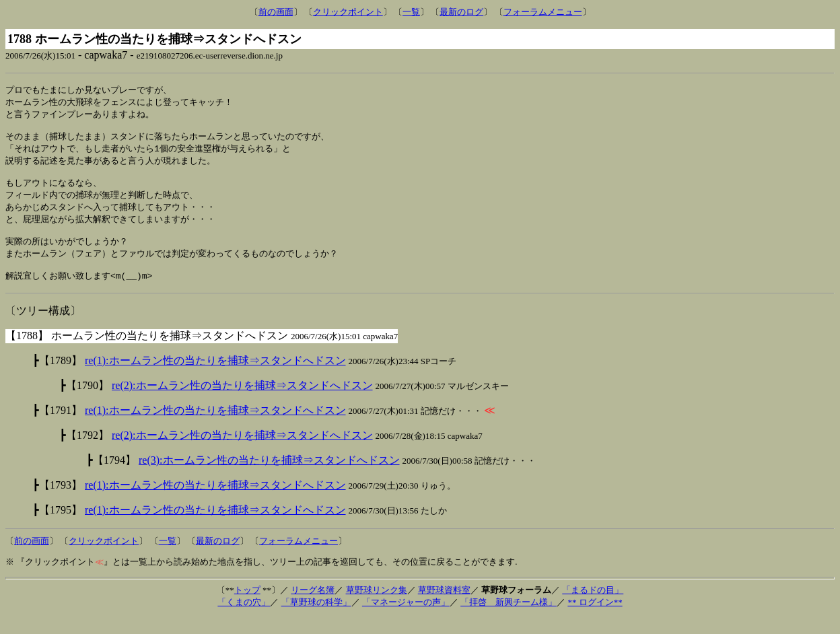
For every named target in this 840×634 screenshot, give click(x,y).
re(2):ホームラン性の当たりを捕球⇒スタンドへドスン (242, 402)
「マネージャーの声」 (406, 619)
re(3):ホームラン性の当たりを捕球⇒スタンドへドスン (269, 477)
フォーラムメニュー (543, 12)
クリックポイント (348, 12)
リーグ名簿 (313, 607)
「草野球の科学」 (316, 619)
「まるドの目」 (593, 607)
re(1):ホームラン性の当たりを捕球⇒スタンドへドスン (215, 377)
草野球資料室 (444, 607)
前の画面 (276, 12)
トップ (247, 607)
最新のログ (461, 12)
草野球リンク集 (377, 607)
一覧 (411, 12)
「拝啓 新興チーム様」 (509, 619)
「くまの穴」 (244, 619)
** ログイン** (595, 619)
